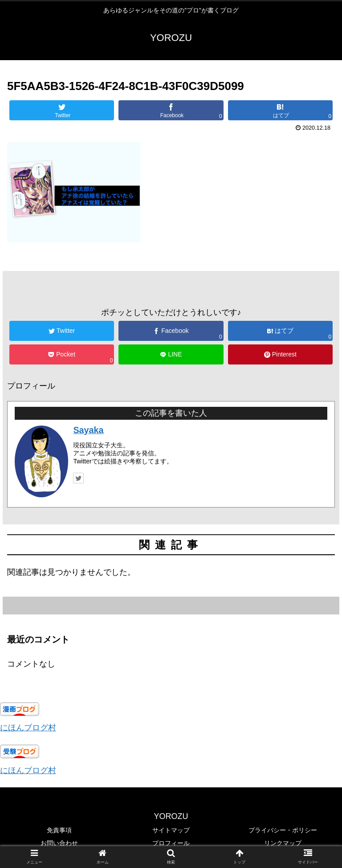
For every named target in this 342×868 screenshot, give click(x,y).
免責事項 (59, 830)
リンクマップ (283, 843)
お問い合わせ (59, 843)
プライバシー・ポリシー (283, 830)
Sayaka (88, 430)
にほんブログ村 (28, 728)
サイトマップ (171, 830)
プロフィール (171, 843)
